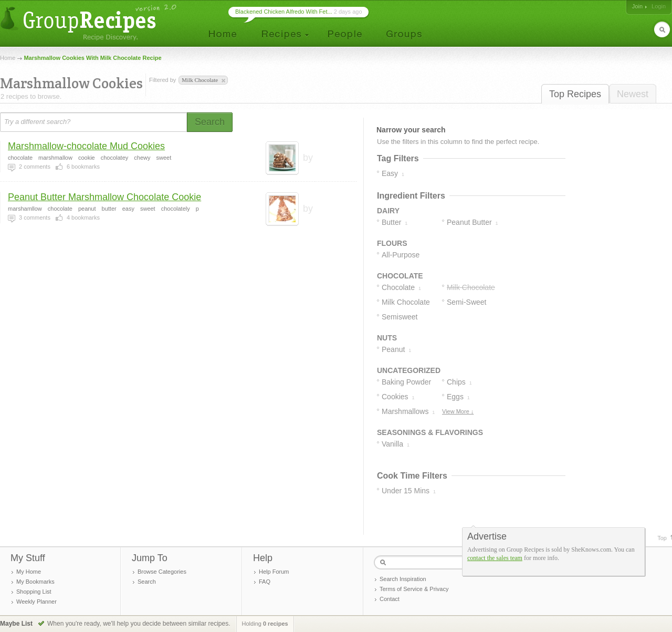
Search (147, 582)
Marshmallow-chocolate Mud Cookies (86, 146)
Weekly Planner (36, 602)
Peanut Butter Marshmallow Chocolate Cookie (104, 197)
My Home (29, 572)
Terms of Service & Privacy (414, 589)
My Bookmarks (35, 582)
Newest (633, 94)
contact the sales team (495, 558)
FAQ (265, 582)
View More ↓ (458, 411)
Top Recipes (575, 94)
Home (8, 58)
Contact (390, 599)
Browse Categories (162, 572)
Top (662, 538)
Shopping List (34, 592)
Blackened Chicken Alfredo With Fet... (284, 12)
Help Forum (274, 572)
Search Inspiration (403, 579)
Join (637, 6)
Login (659, 6)
